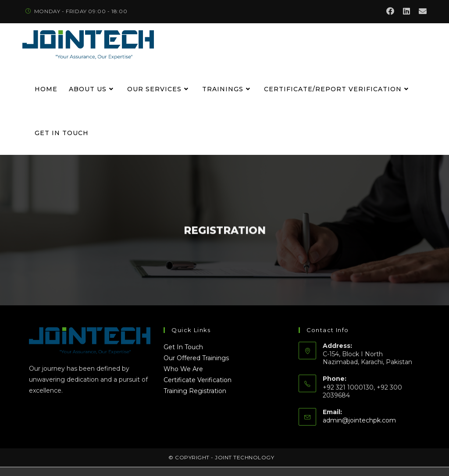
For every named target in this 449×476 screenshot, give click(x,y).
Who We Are (183, 369)
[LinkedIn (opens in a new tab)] (406, 11)
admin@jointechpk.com (359, 420)
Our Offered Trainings (196, 358)
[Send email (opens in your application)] (420, 11)
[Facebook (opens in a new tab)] (390, 11)
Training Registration (195, 391)
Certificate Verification (198, 380)
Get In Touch (183, 347)
